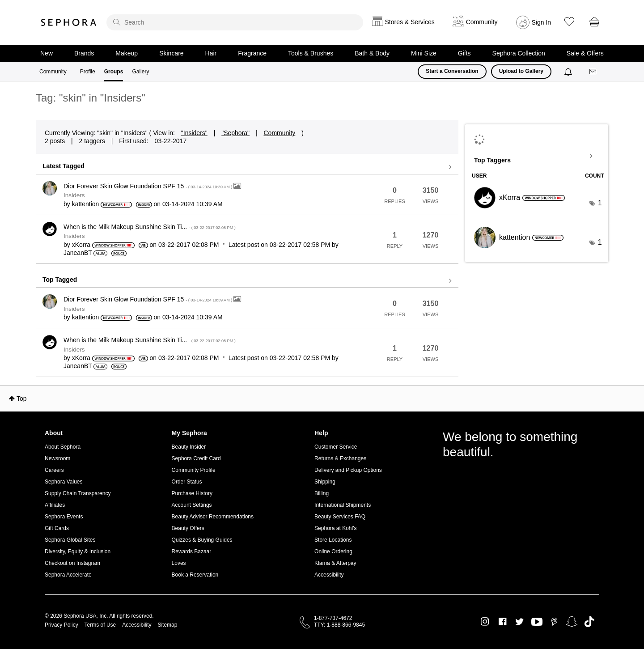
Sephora (69, 22)
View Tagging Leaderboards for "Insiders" (537, 156)
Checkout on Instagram (72, 563)
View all (247, 167)
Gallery (140, 72)
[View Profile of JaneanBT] (78, 253)
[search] (235, 22)
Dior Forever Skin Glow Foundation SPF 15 (148, 186)
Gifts (464, 53)
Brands (84, 53)
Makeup (127, 53)
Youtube (537, 622)
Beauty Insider (189, 447)
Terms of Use (100, 625)
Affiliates (55, 505)
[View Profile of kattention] (86, 204)
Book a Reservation (195, 575)
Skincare (171, 53)
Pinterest (554, 622)
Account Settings (192, 505)
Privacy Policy (61, 625)
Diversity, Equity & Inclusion (78, 551)
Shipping (325, 482)
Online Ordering (333, 551)
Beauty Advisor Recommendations (213, 517)
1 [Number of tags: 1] (600, 203)
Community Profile (194, 470)
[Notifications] (569, 72)
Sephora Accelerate (68, 575)
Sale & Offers (585, 53)
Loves (179, 563)
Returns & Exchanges (340, 458)
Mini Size (424, 53)
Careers (54, 470)
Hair (211, 53)
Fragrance (252, 53)
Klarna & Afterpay (335, 563)
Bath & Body (372, 53)
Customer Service (336, 447)
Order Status (187, 482)
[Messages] (593, 72)
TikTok (589, 622)
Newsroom (57, 458)
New (47, 53)
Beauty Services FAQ (340, 517)
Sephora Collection (519, 53)
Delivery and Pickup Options (348, 470)
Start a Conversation (452, 71)
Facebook (502, 622)
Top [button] (22, 399)
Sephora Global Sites (70, 540)
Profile (88, 72)
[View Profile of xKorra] (81, 245)
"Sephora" (235, 133)
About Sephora (63, 447)
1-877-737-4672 (333, 618)
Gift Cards (57, 528)
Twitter (519, 622)
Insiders (74, 195)
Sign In (542, 22)
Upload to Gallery (521, 71)
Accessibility (329, 575)
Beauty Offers (188, 528)
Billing (322, 493)
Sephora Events (64, 517)
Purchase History (192, 493)
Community (53, 72)
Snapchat (572, 622)
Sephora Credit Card (196, 458)
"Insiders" (194, 133)
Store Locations (333, 540)
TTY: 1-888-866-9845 (339, 625)
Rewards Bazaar (192, 551)
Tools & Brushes (311, 53)
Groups (114, 72)
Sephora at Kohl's (335, 528)
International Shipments (343, 505)
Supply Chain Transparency (78, 493)
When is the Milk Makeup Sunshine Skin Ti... (150, 227)
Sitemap (167, 625)
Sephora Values (64, 482)
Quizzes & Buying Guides (202, 540)
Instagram (485, 622)
